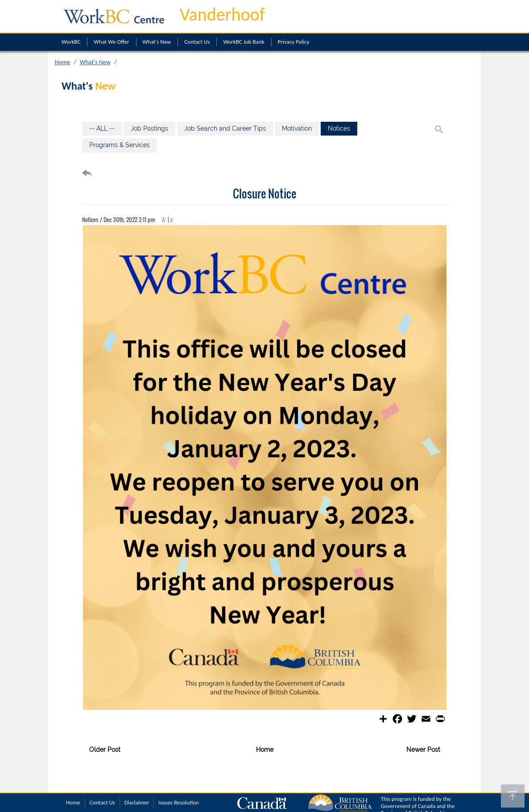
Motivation (297, 128)
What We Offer (111, 42)
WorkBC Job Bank (244, 42)
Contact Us (197, 42)
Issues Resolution (179, 802)
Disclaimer (137, 802)
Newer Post (423, 750)
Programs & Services (120, 145)
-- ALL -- (102, 128)
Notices (339, 128)
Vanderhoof (222, 14)
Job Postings (149, 128)
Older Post (105, 750)
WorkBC (71, 42)
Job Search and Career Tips (225, 128)
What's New (157, 42)
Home (62, 62)
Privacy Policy (294, 42)
